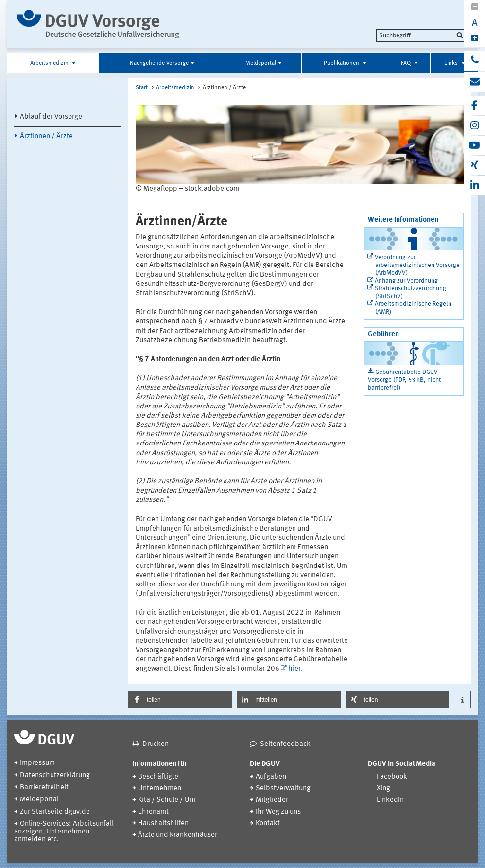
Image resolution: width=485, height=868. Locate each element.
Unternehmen (160, 788)
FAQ (407, 63)
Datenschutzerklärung (55, 775)
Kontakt (268, 824)
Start (142, 88)
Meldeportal (261, 63)
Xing (383, 788)
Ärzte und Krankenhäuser (178, 835)
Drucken (156, 744)
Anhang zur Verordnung (406, 281)
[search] (421, 35)
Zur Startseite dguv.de (55, 812)
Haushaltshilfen (163, 824)
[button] (180, 700)
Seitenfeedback (285, 744)
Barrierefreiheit (44, 788)
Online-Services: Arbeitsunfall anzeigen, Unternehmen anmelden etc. (64, 832)
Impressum (37, 763)
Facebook (392, 777)
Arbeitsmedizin (50, 63)
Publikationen (342, 63)
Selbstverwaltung (283, 788)
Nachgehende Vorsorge (159, 63)
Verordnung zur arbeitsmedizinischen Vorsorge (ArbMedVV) (417, 265)
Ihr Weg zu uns (278, 812)
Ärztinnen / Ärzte (46, 136)
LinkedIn (390, 800)
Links (452, 63)
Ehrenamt (153, 812)
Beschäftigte (158, 777)
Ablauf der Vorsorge (51, 117)
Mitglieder (272, 800)
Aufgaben (271, 777)
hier (294, 669)
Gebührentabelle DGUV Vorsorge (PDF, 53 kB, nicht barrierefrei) (404, 380)
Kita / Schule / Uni (167, 800)
